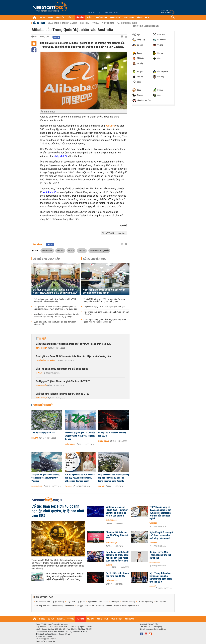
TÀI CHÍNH (80, 17)
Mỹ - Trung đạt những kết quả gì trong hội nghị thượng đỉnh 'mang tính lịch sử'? (161, 578)
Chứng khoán (70, 444)
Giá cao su (90, 606)
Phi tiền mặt (108, 23)
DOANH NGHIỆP (116, 17)
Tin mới (42, 339)
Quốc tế (109, 565)
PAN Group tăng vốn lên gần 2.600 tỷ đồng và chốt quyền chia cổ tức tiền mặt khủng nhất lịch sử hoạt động (65, 576)
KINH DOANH (129, 17)
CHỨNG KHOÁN (102, 17)
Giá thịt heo (70, 606)
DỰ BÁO (50, 17)
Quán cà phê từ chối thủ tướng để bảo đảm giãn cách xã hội (55, 323)
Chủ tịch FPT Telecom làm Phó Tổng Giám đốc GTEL (63, 394)
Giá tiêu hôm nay (129, 602)
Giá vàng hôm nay (43, 602)
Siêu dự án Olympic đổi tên (43, 433)
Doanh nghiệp (41, 348)
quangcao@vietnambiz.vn (156, 629)
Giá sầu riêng (57, 606)
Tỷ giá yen (81, 602)
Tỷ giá (95, 23)
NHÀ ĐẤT (90, 17)
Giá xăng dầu (161, 602)
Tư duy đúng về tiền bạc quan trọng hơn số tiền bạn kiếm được (106, 313)
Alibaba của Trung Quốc (99, 250)
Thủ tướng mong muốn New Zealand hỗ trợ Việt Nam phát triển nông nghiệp (55, 300)
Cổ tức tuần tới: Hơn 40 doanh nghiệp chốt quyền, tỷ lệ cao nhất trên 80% (73, 344)
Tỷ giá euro (92, 602)
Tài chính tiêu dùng (127, 23)
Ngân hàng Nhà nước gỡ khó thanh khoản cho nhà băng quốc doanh (104, 291)
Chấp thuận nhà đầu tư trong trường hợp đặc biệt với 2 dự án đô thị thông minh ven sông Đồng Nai (113, 478)
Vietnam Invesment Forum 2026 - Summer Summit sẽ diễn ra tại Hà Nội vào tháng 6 (117, 511)
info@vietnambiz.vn (49, 639)
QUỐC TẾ (70, 17)
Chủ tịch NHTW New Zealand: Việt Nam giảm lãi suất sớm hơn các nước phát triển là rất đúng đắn (55, 308)
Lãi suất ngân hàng (145, 602)
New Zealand (47, 250)
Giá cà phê (115, 602)
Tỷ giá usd (71, 602)
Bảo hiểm (85, 23)
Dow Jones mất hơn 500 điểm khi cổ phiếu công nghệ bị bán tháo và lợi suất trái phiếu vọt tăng (118, 556)
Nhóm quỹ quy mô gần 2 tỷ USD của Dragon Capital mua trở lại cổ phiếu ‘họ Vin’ (80, 436)
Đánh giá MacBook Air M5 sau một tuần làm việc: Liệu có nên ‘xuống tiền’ (74, 356)
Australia (82, 250)
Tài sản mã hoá (70, 23)
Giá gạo (80, 606)
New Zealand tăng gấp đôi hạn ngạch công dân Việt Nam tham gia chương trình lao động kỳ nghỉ (57, 315)
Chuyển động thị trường (46, 360)
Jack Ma (110, 126)
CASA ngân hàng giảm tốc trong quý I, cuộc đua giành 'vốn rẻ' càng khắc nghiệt (105, 321)
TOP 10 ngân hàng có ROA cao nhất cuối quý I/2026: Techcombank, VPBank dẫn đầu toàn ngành (80, 478)
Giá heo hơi (104, 602)
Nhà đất (39, 373)
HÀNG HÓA (60, 17)
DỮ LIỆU (140, 17)
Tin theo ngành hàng (146, 26)
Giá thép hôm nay (43, 606)
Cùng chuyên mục (95, 259)
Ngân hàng (53, 23)
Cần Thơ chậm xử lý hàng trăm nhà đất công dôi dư (62, 369)
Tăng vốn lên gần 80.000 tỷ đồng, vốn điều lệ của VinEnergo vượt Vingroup (46, 478)
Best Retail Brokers (104, 606)
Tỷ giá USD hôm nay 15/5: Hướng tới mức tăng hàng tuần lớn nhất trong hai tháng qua (104, 300)
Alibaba (71, 250)
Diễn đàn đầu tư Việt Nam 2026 (127, 606)
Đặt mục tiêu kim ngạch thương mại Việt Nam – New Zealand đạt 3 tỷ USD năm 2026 (55, 291)
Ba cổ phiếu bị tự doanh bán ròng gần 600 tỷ (112, 434)
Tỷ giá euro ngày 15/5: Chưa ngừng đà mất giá (104, 307)
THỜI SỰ (42, 17)
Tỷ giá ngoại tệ (58, 602)
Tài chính (39, 23)
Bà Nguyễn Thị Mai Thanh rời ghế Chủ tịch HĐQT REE (63, 381)
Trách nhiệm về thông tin (45, 641)
